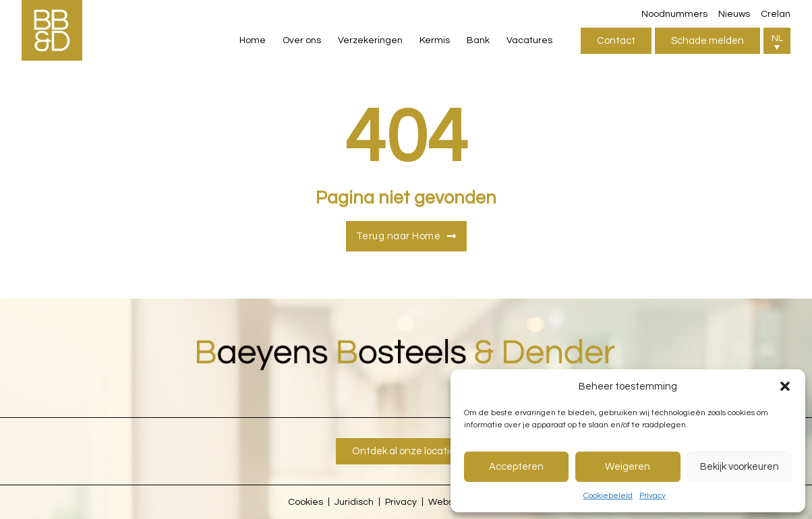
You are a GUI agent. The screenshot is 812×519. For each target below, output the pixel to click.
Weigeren (628, 467)
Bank (478, 40)
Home (253, 40)
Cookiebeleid (608, 496)
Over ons (302, 40)
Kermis (435, 40)
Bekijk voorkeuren (739, 467)
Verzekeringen (370, 40)
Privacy (652, 496)
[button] (785, 386)
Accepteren (516, 467)
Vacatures (529, 40)
